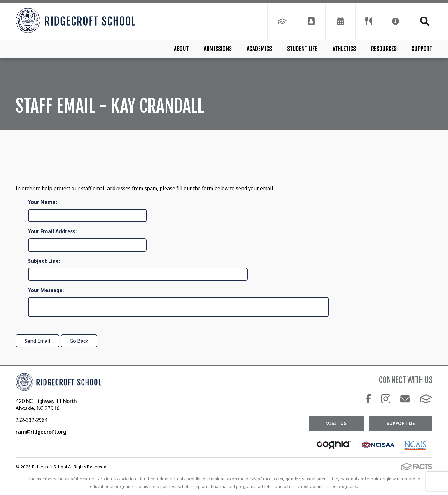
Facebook (368, 399)
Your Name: (42, 202)
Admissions (218, 49)
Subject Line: (44, 261)
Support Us (401, 423)
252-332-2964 (31, 420)
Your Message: (46, 290)
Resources (384, 49)
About (181, 49)
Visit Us (336, 423)
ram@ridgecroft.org (41, 432)
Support (422, 49)
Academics (259, 49)
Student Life (302, 49)
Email (405, 399)
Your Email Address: (52, 231)
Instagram (386, 399)
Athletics (344, 49)
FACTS (426, 399)
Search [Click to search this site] (425, 21)
